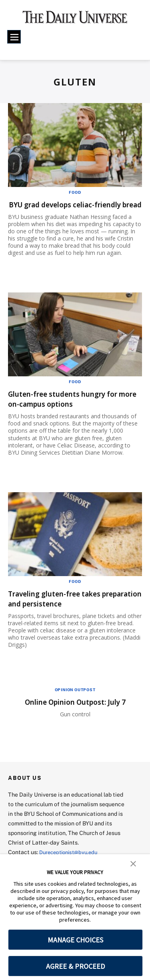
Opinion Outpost (75, 700)
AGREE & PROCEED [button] (75, 966)
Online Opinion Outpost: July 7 (75, 712)
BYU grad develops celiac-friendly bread (75, 209)
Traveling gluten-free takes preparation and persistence (65, 608)
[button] (133, 863)
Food (75, 192)
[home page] (75, 20)
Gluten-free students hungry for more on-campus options (73, 409)
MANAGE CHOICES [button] (75, 940)
